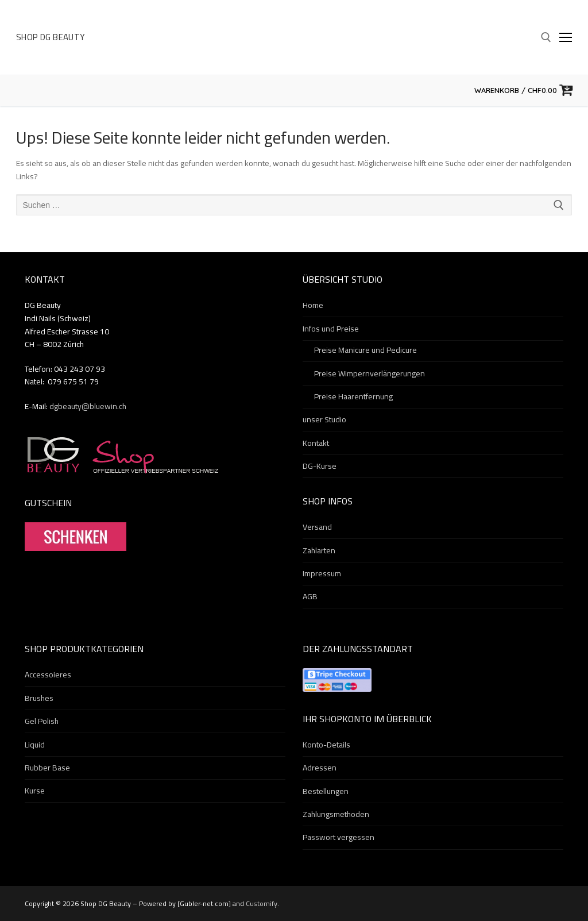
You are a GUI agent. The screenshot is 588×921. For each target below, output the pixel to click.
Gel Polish (42, 722)
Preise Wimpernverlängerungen (370, 374)
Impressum (322, 574)
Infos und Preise (332, 329)
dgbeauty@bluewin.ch (88, 406)
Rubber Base (47, 768)
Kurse (35, 791)
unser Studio (324, 420)
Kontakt (316, 444)
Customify (262, 903)
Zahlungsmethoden (336, 815)
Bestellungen (326, 792)
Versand (317, 527)
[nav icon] (566, 37)
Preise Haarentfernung (353, 397)
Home (313, 306)
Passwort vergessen (339, 838)
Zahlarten (319, 551)
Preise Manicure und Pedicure (365, 350)
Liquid (35, 745)
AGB (310, 597)
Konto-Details (326, 745)
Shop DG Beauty (51, 37)
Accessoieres (48, 675)
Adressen (320, 768)
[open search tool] (546, 37)
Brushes (39, 699)
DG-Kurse (320, 467)
